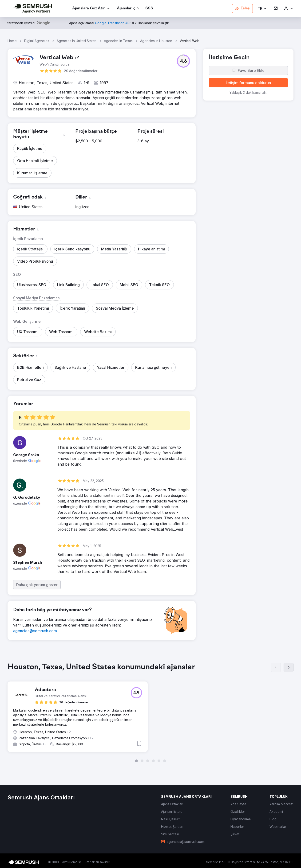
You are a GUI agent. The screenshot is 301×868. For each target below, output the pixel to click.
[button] (262, 9)
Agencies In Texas (118, 41)
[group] (150, 712)
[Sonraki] (289, 667)
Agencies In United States (77, 41)
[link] (128, 9)
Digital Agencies (37, 41)
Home (12, 41)
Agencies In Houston (156, 41)
